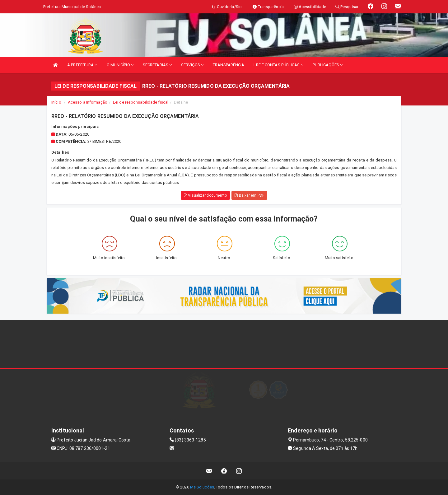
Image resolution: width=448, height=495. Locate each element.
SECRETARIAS (157, 65)
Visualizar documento (205, 195)
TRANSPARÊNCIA (229, 65)
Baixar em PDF (249, 195)
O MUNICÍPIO (120, 65)
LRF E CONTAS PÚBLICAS (278, 65)
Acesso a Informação (88, 102)
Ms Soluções (202, 487)
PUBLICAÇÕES (328, 65)
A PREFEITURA (82, 65)
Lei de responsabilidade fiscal (141, 102)
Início (56, 102)
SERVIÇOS (192, 65)
